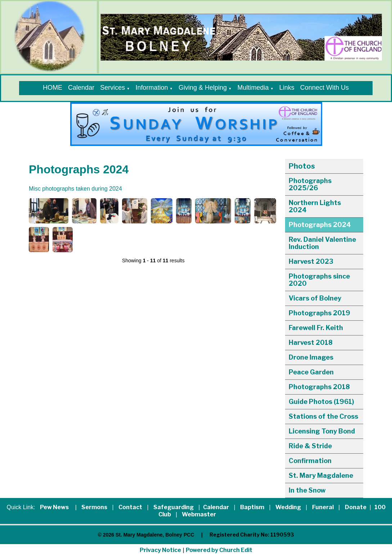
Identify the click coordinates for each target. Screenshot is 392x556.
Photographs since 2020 (319, 280)
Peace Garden (311, 372)
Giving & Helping (203, 88)
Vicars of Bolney (315, 298)
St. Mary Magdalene (321, 475)
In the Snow (307, 490)
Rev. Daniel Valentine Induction (322, 243)
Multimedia (253, 88)
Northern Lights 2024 (315, 206)
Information (152, 88)
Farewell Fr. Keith (316, 328)
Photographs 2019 (319, 313)
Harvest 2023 (311, 261)
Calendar (81, 88)
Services (112, 88)
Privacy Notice (160, 550)
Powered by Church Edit (219, 550)
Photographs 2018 (319, 387)
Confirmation (310, 461)
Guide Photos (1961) (321, 402)
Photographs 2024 (320, 225)
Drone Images (311, 357)
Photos (302, 166)
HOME (53, 88)
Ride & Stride (310, 446)
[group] (196, 124)
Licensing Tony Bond (322, 431)
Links (287, 88)
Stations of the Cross (323, 416)
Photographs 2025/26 (310, 184)
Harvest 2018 (311, 343)
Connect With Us (325, 88)
